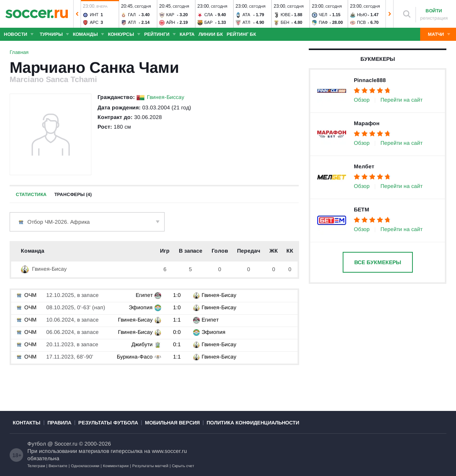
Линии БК (211, 34)
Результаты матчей (150, 466)
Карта (187, 34)
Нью (362, 15)
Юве (286, 15)
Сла (209, 15)
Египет (144, 295)
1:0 (177, 295)
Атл (132, 22)
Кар (170, 15)
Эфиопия (141, 307)
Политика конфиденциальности (253, 423)
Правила (59, 423)
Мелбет (364, 166)
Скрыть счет (183, 466)
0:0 (177, 332)
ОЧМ (26, 295)
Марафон (367, 123)
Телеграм (36, 466)
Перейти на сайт (401, 100)
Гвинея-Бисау (44, 269)
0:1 (177, 344)
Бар (209, 22)
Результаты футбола (108, 423)
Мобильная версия (172, 423)
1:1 (177, 320)
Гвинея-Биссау (166, 97)
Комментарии (116, 466)
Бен (285, 22)
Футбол (37, 444)
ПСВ (361, 22)
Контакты (27, 423)
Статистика (31, 194)
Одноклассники (85, 466)
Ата (246, 15)
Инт (94, 15)
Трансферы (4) (73, 194)
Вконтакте (58, 466)
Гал (132, 15)
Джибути (142, 344)
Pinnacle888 (370, 80)
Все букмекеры (378, 262)
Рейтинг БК (241, 34)
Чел (323, 15)
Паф (323, 22)
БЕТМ (362, 210)
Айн (171, 22)
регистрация (434, 18)
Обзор (362, 100)
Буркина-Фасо (135, 357)
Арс (94, 22)
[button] (77, 14)
